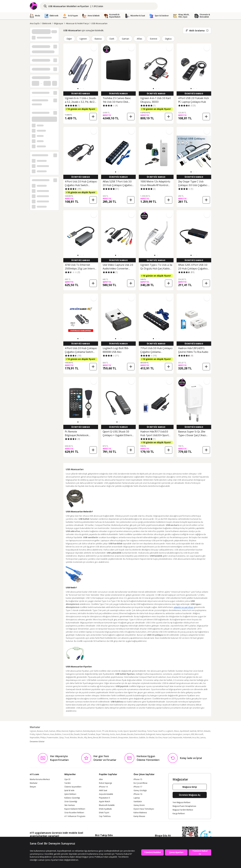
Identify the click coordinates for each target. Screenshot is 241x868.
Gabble (142, 738)
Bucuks (130, 734)
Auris (118, 734)
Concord (66, 734)
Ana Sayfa (35, 23)
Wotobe (73, 738)
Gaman (125, 39)
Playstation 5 (105, 798)
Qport (126, 731)
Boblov (58, 734)
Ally (85, 738)
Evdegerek (150, 734)
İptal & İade (69, 790)
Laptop (137, 798)
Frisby (32, 734)
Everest (154, 39)
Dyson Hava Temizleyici (144, 809)
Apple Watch (105, 802)
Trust (67, 738)
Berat (96, 738)
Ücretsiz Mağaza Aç (190, 795)
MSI (193, 734)
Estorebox (134, 738)
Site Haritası (70, 805)
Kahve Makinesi (140, 813)
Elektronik (47, 23)
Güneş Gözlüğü (140, 790)
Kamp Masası (139, 816)
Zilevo (176, 731)
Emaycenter (123, 738)
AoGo (113, 734)
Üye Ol (67, 779)
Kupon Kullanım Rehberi (75, 809)
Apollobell (184, 731)
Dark (112, 39)
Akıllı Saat (103, 790)
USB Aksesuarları (99, 23)
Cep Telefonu (105, 816)
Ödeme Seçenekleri (73, 787)
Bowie (124, 734)
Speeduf (133, 731)
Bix (72, 734)
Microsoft (199, 734)
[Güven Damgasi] (206, 836)
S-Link (120, 731)
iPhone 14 (103, 787)
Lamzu (203, 738)
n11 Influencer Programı (75, 816)
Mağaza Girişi (190, 787)
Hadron (79, 731)
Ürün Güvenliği (71, 802)
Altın (101, 779)
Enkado (207, 731)
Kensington (177, 734)
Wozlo (80, 738)
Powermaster (53, 738)
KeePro (162, 731)
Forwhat (91, 734)
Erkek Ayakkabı (105, 809)
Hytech (39, 734)
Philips (43, 738)
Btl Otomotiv (104, 738)
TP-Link (105, 731)
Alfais (139, 39)
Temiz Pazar (152, 731)
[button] (78, 89)
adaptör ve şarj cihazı (184, 607)
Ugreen (83, 39)
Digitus (168, 39)
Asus (52, 734)
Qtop (61, 738)
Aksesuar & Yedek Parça (77, 23)
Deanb (77, 734)
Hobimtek (187, 738)
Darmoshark (140, 734)
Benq (90, 738)
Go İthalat (150, 738)
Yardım (68, 783)
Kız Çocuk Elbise (140, 783)
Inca (194, 738)
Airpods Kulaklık (106, 794)
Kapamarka (167, 734)
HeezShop (142, 731)
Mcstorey (113, 731)
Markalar (34, 783)
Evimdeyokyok (89, 731)
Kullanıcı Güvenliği (72, 798)
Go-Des (159, 738)
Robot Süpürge (106, 783)
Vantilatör (138, 802)
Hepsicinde (177, 738)
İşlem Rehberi (70, 794)
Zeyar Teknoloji (103, 734)
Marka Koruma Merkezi (40, 779)
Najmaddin (35, 738)
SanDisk (193, 731)
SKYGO (200, 731)
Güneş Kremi (139, 805)
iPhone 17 (138, 787)
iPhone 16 (138, 794)
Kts (198, 738)
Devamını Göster (37, 742)
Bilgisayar (59, 23)
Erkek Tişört (104, 813)
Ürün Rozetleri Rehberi (74, 813)
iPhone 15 (138, 779)
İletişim (33, 787)
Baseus (98, 39)
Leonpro (187, 734)
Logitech (169, 731)
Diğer (69, 39)
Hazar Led (167, 738)
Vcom (99, 731)
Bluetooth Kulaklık (107, 805)
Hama (158, 734)
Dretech (114, 738)
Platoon (46, 734)
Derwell (84, 734)
